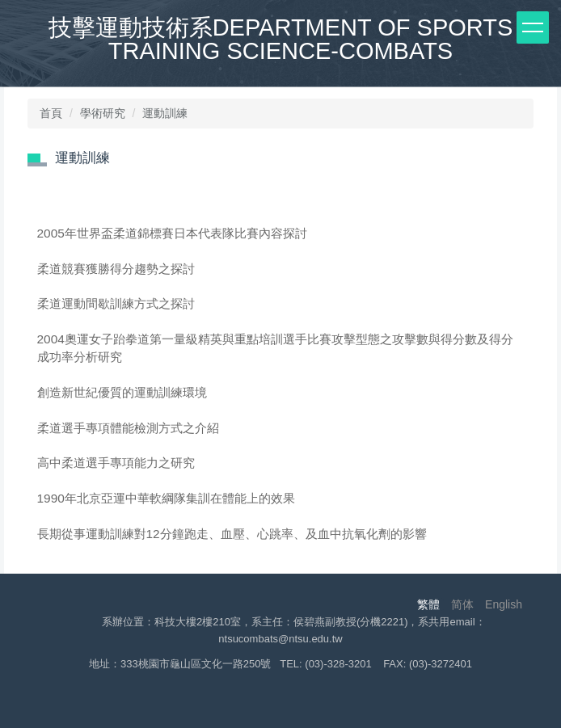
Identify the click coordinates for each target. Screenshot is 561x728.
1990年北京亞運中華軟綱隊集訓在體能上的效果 (166, 498)
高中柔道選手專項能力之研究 (116, 463)
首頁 (51, 113)
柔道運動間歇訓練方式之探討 (116, 303)
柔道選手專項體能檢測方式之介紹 (128, 428)
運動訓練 (165, 113)
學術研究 (103, 113)
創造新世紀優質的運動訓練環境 (122, 392)
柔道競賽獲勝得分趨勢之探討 (116, 269)
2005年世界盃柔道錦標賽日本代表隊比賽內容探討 (172, 233)
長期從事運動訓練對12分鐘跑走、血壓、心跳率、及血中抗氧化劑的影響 (232, 534)
